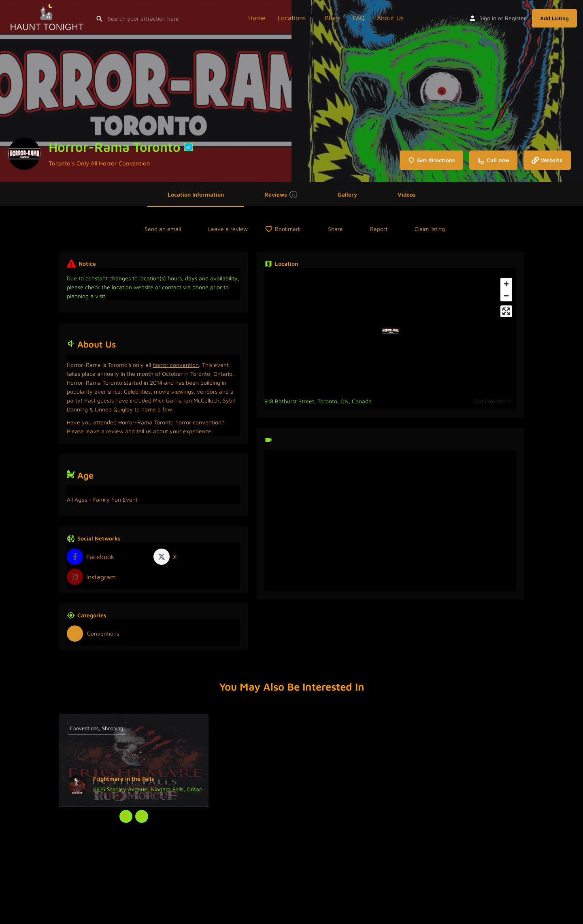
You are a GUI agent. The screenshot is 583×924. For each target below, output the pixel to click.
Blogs (333, 18)
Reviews (281, 195)
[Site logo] (48, 17)
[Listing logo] (24, 154)
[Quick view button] (126, 816)
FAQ (359, 18)
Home (257, 18)
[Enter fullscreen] (506, 311)
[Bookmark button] (142, 816)
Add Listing (554, 18)
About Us (390, 18)
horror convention (176, 365)
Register (515, 18)
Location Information (196, 194)
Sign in (488, 18)
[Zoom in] (506, 284)
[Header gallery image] (146, 91)
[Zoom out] (506, 296)
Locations (292, 18)
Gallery (347, 194)
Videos (407, 194)
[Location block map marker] (391, 331)
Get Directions (492, 401)
